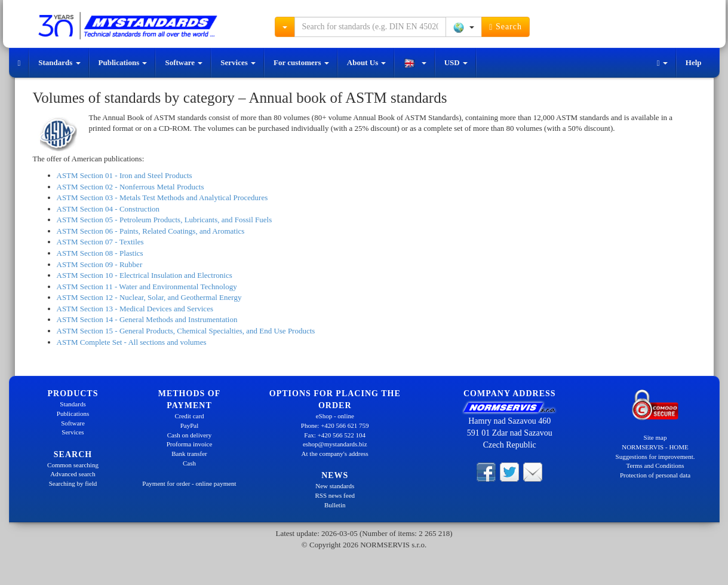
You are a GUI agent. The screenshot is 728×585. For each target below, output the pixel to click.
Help (694, 62)
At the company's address (335, 454)
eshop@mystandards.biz (335, 444)
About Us (367, 62)
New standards (335, 486)
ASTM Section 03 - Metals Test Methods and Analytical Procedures (162, 197)
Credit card (189, 416)
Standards (59, 62)
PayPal (190, 425)
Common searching (73, 465)
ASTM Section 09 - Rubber (100, 264)
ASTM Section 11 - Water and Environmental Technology (147, 287)
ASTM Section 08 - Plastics (100, 253)
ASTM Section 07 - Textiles (100, 242)
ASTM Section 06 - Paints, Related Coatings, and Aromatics (151, 231)
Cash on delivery (190, 435)
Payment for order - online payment (189, 483)
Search (506, 27)
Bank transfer (189, 454)
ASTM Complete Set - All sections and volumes (132, 342)
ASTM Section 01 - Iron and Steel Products (125, 175)
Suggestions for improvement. (655, 457)
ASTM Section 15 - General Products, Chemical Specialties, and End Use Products (186, 331)
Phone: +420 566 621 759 (335, 425)
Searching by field (73, 483)
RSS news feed (335, 495)
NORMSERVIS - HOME (655, 447)
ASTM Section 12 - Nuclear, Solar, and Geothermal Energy (149, 297)
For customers (301, 62)
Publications (123, 62)
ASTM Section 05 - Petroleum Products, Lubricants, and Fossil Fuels (165, 220)
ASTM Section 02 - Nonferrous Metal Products (130, 187)
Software (184, 62)
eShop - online (335, 416)
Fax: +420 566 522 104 (335, 435)
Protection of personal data (655, 475)
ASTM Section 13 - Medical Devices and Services (135, 309)
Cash (189, 463)
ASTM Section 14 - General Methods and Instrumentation (147, 319)
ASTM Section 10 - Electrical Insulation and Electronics (145, 275)
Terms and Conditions (655, 465)
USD (456, 62)
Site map (655, 437)
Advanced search (73, 474)
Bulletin (335, 505)
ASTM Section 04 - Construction (108, 209)
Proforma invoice (190, 444)
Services (238, 62)
